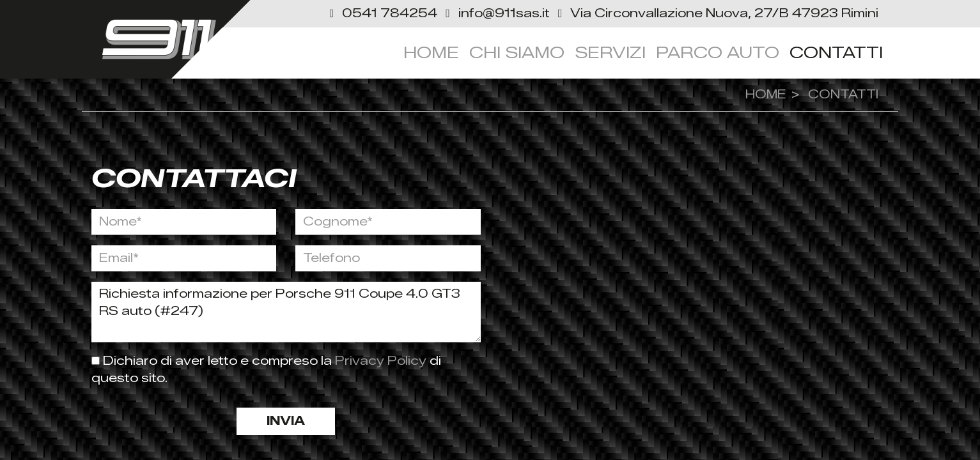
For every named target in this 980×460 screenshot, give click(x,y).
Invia (286, 421)
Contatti (836, 53)
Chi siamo (517, 53)
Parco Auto (718, 53)
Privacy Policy (382, 361)
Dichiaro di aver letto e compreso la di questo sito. (266, 370)
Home (431, 53)
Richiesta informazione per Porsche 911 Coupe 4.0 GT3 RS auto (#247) (286, 312)
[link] (716, 13)
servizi (610, 53)
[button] (383, 13)
